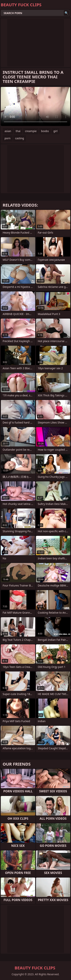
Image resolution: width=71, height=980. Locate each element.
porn (8, 138)
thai (18, 131)
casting (20, 138)
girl (55, 131)
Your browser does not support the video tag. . (35, 106)
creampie (31, 131)
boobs (45, 131)
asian (8, 131)
